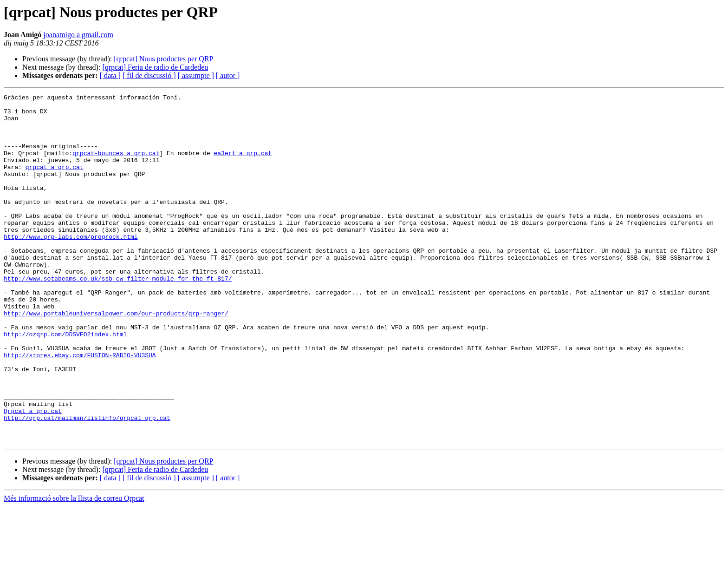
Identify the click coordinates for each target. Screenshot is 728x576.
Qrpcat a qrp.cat (33, 475)
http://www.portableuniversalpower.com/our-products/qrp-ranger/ (116, 358)
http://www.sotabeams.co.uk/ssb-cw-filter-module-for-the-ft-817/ (118, 316)
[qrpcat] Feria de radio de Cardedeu (155, 67)
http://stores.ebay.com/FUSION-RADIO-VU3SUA (80, 408)
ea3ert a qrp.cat (243, 165)
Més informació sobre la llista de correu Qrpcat (74, 568)
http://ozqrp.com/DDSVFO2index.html (65, 383)
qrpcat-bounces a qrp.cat (116, 165)
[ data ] (110, 75)
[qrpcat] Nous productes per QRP (163, 59)
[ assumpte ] (196, 75)
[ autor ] (228, 75)
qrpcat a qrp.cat (55, 182)
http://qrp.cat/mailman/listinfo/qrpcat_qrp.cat (87, 483)
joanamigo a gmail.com (78, 35)
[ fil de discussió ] (149, 75)
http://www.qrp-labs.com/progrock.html (71, 266)
